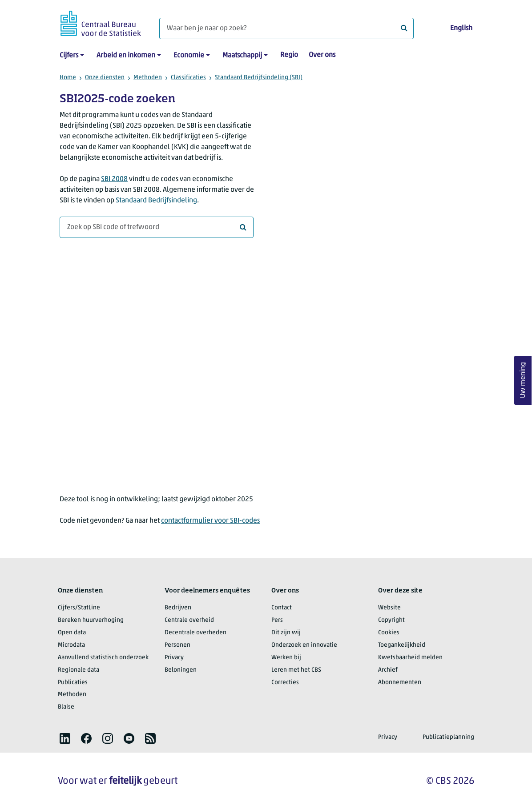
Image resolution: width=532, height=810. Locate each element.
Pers (277, 620)
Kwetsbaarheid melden (410, 658)
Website (389, 608)
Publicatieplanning (448, 737)
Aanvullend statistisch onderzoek (103, 658)
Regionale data (79, 670)
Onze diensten (105, 78)
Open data (72, 633)
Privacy (174, 658)
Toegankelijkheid (402, 645)
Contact (282, 608)
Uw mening (523, 380)
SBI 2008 (114, 179)
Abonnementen (400, 683)
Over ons (322, 55)
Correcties (285, 683)
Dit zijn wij (286, 633)
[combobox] (157, 227)
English (461, 28)
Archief (388, 670)
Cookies (389, 633)
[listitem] (65, 738)
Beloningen (181, 670)
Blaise (66, 707)
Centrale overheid (189, 620)
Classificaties (188, 78)
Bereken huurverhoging (91, 620)
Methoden (148, 78)
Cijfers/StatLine (79, 608)
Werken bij (286, 658)
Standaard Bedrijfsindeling (156, 201)
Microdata (71, 645)
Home (68, 78)
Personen (177, 645)
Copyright (391, 620)
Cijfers (69, 56)
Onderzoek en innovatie (304, 645)
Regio (289, 55)
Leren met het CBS (296, 670)
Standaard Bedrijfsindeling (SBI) (259, 78)
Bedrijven (178, 608)
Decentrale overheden (195, 633)
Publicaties (73, 683)
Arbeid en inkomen (126, 56)
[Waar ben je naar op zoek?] (286, 28)
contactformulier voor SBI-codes (210, 521)
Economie (189, 56)
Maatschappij (242, 56)
